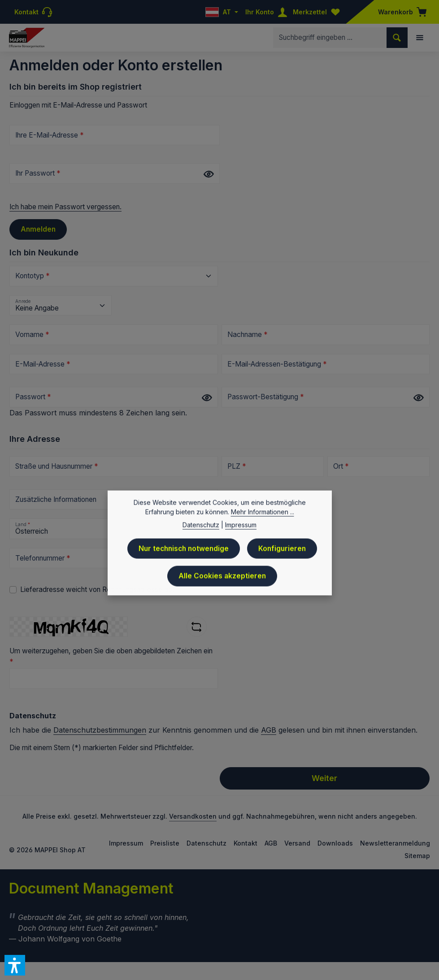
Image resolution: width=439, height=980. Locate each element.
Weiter (324, 778)
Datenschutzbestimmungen (100, 730)
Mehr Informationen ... (263, 516)
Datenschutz (206, 843)
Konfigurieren (282, 553)
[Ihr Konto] (268, 12)
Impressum (126, 843)
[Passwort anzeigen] (209, 174)
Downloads (335, 843)
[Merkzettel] (318, 12)
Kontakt (246, 843)
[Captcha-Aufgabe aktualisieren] (197, 627)
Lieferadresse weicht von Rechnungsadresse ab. (97, 589)
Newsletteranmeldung (395, 843)
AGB (269, 730)
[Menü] (420, 38)
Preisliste (165, 843)
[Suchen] (397, 37)
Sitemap (417, 856)
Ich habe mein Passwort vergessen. (65, 207)
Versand (297, 843)
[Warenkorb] (400, 12)
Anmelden (38, 229)
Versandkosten (193, 816)
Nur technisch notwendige (184, 553)
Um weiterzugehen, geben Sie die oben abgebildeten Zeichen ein (111, 656)
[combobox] (330, 37)
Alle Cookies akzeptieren (222, 581)
